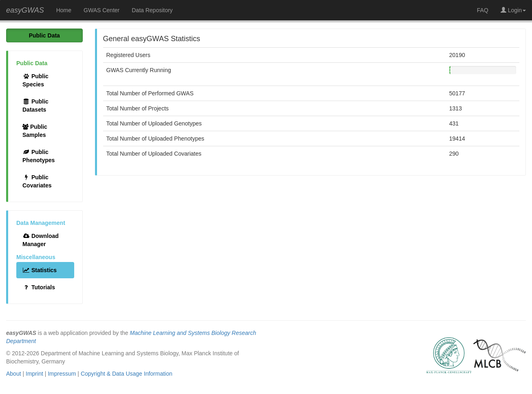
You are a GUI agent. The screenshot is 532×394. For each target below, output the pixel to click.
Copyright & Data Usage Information (127, 374)
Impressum (62, 374)
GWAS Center (102, 10)
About (14, 374)
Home (64, 10)
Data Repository (152, 10)
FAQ (483, 10)
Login (513, 10)
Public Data (44, 35)
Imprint (34, 374)
